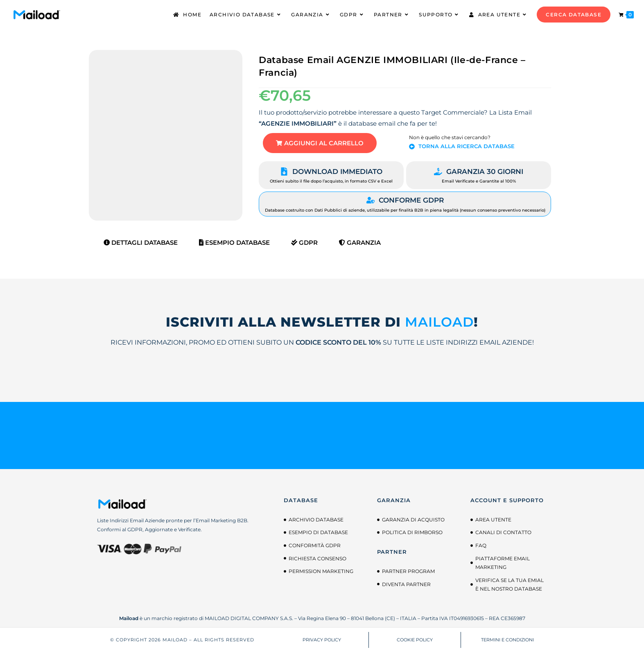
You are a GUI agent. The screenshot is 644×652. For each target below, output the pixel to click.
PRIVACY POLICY (322, 640)
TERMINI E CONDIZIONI (507, 640)
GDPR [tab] (304, 243)
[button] (320, 143)
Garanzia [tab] (360, 243)
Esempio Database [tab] (234, 243)
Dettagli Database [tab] (141, 243)
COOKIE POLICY (415, 640)
